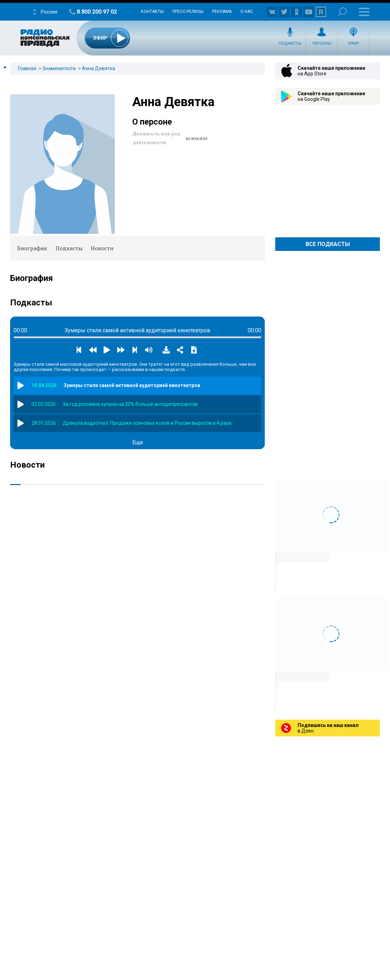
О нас (247, 12)
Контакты (152, 12)
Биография (32, 248)
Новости (102, 248)
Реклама (222, 12)
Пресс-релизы (188, 12)
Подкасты (290, 43)
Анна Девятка (99, 68)
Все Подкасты (328, 244)
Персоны (322, 43)
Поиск (342, 12)
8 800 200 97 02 (97, 12)
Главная (27, 68)
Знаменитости (59, 68)
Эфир (354, 43)
